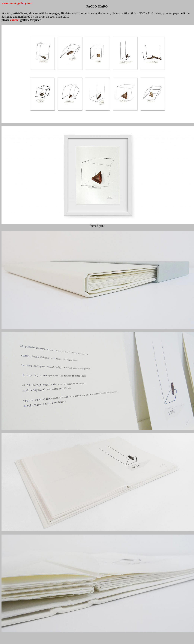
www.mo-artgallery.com (17, 3)
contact (15, 20)
